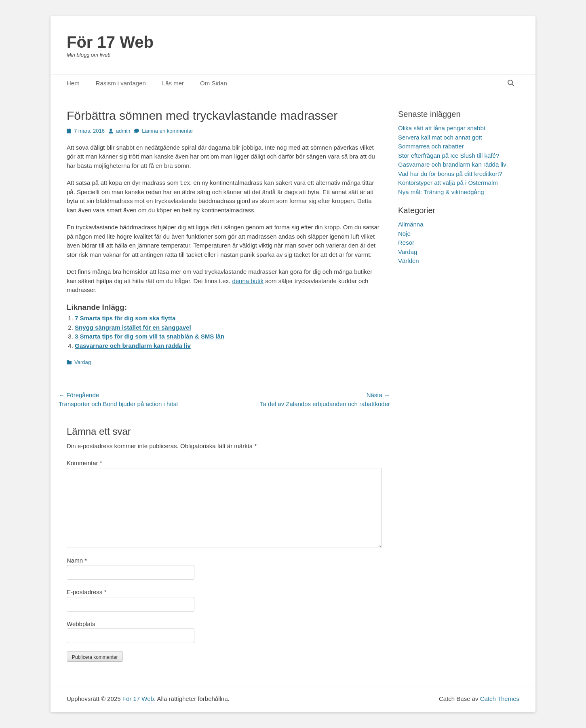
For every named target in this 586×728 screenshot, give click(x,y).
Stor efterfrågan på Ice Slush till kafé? (449, 156)
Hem (73, 83)
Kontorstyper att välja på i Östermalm (448, 183)
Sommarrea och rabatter (431, 146)
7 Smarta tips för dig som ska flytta (125, 318)
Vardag (83, 362)
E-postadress (86, 592)
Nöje (404, 234)
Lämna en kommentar (167, 131)
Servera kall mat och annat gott (440, 137)
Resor (406, 242)
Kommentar (84, 463)
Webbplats (81, 624)
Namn (77, 560)
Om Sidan (214, 83)
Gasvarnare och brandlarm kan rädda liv (133, 346)
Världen (409, 261)
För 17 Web (110, 42)
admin (123, 131)
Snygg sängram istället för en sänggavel (133, 327)
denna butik (248, 281)
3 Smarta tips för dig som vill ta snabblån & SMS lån (150, 336)
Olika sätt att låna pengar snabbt (442, 128)
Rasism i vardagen (121, 83)
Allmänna (411, 224)
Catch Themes (500, 699)
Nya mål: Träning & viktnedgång (441, 192)
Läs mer (173, 83)
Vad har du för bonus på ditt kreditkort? (450, 174)
